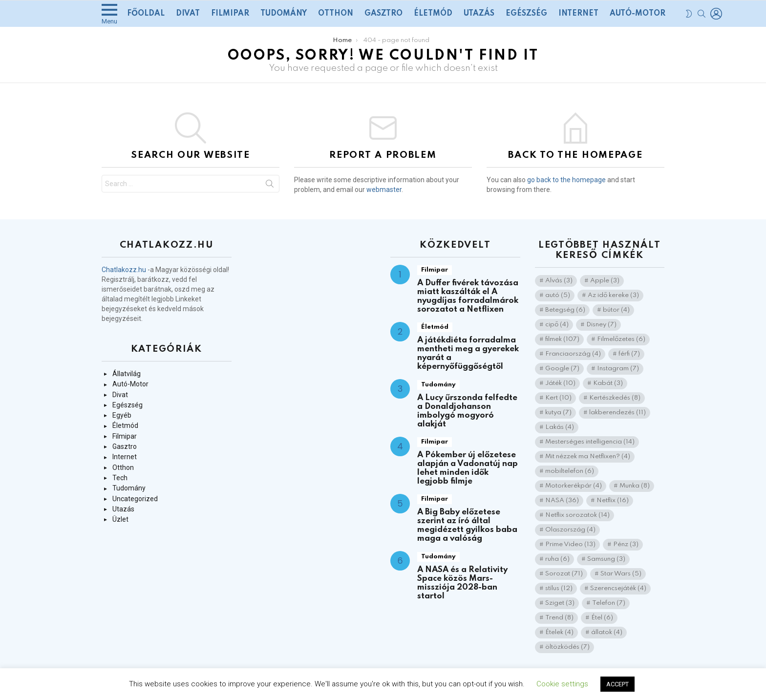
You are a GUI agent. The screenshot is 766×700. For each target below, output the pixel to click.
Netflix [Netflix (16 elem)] (613, 500)
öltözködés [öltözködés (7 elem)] (567, 647)
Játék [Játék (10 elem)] (560, 383)
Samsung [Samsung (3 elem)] (606, 559)
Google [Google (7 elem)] (562, 369)
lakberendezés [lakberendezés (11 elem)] (617, 413)
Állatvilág (127, 374)
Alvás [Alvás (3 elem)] (559, 281)
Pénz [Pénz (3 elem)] (626, 544)
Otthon (336, 14)
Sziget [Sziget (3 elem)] (560, 603)
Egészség (526, 14)
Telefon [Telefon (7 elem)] (609, 603)
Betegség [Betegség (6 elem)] (565, 310)
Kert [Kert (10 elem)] (558, 398)
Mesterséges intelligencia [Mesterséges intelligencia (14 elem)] (590, 442)
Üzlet (120, 519)
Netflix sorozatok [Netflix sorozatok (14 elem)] (577, 515)
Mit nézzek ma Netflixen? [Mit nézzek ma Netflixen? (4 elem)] (588, 456)
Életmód (433, 14)
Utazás (479, 14)
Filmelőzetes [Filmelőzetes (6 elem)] (621, 339)
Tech (120, 478)
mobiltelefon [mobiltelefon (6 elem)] (570, 471)
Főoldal (146, 14)
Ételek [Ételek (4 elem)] (559, 632)
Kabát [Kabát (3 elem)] (608, 383)
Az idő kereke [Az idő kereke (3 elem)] (613, 295)
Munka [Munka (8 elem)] (635, 486)
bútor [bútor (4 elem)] (616, 310)
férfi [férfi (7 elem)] (629, 354)
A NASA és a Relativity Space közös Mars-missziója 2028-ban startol (462, 583)
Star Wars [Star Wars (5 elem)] (621, 574)
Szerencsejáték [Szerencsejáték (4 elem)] (618, 588)
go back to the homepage (566, 180)
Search (270, 186)
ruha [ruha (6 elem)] (557, 559)
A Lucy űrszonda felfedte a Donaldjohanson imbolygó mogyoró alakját (467, 411)
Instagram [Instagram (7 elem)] (618, 369)
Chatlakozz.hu (124, 270)
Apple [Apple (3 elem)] (605, 281)
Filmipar (230, 14)
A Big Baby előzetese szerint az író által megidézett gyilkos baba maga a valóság (467, 525)
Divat (188, 14)
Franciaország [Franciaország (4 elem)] (573, 354)
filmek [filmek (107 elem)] (562, 339)
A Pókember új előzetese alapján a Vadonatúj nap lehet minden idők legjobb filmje (468, 468)
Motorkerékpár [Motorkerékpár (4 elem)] (574, 486)
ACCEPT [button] (617, 684)
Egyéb (122, 415)
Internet (578, 14)
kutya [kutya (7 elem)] (558, 413)
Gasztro (383, 14)
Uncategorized (135, 499)
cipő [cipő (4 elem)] (557, 325)
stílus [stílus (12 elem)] (559, 588)
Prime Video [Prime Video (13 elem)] (570, 544)
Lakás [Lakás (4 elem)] (560, 427)
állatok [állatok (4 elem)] (607, 632)
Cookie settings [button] (562, 684)
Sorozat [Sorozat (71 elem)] (564, 574)
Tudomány (284, 14)
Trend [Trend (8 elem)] (559, 618)
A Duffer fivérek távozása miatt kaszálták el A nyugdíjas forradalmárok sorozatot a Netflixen (468, 296)
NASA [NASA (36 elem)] (562, 500)
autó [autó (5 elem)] (558, 295)
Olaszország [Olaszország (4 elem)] (570, 530)
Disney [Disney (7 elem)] (601, 325)
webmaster (384, 190)
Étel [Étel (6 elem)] (602, 618)
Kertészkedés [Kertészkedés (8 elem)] (615, 398)
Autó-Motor (638, 14)
